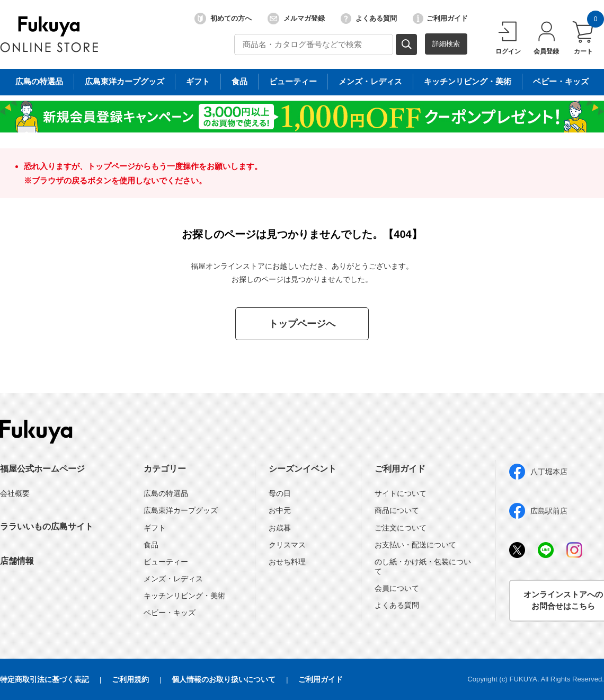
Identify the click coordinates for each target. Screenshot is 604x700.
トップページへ (302, 324)
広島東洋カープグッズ (181, 510)
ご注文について (401, 528)
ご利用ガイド (440, 19)
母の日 (280, 493)
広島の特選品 (166, 493)
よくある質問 (369, 19)
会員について (397, 588)
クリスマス (287, 545)
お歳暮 (280, 528)
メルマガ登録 (296, 19)
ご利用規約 (130, 679)
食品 (151, 545)
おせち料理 (287, 562)
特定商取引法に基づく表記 (45, 679)
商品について (397, 510)
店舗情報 (17, 561)
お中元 (280, 510)
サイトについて (401, 493)
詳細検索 (446, 44)
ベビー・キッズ (170, 613)
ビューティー (166, 562)
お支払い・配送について (415, 545)
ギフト (155, 528)
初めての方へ (223, 19)
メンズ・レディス (173, 579)
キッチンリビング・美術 (184, 596)
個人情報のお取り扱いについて (224, 679)
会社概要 (15, 493)
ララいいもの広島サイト (47, 526)
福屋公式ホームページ (42, 469)
